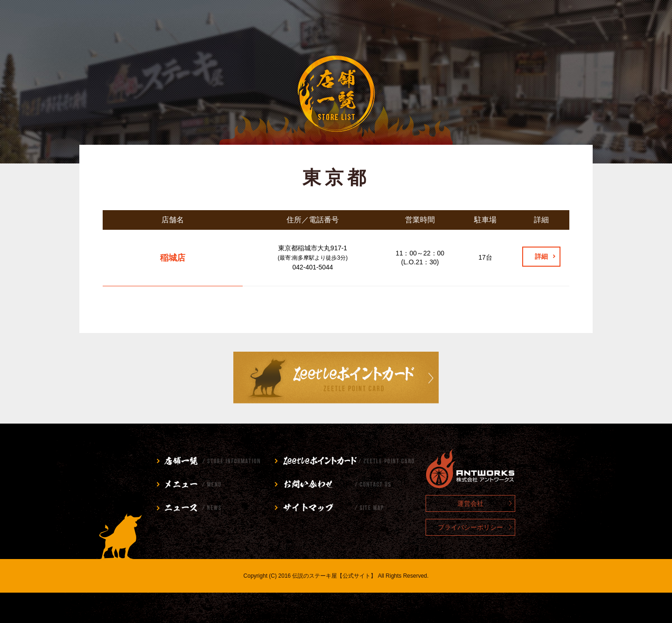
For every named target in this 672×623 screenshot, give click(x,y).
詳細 (541, 256)
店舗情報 (124, 26)
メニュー (214, 26)
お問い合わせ (458, 26)
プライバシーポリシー (470, 527)
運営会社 (470, 503)
